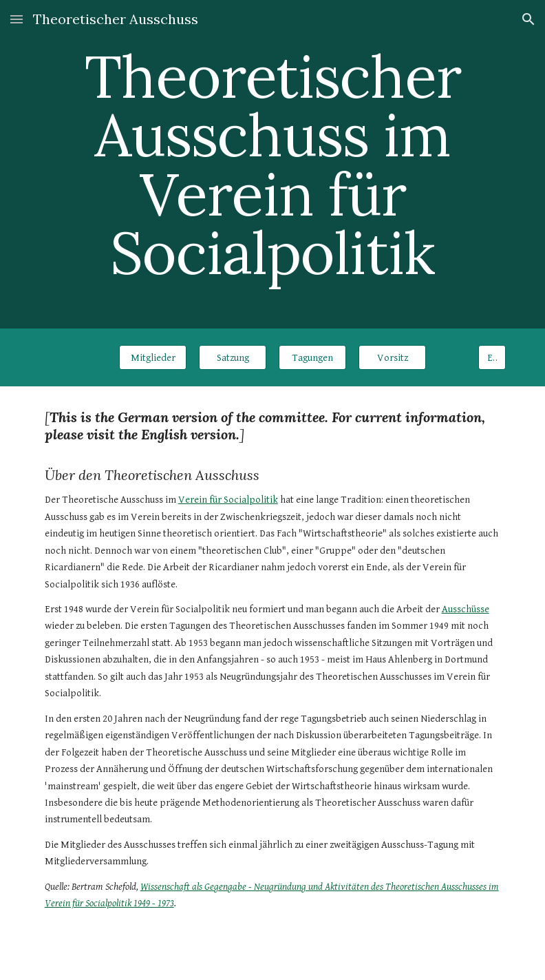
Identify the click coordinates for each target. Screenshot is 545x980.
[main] (273, 164)
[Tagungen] (313, 357)
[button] (17, 19)
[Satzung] (233, 357)
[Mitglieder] (153, 357)
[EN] (492, 357)
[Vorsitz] (393, 357)
